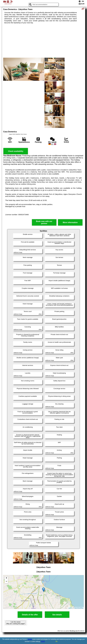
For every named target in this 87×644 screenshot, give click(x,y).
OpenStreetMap (79, 608)
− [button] (6, 582)
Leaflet (70, 608)
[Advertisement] (43, 41)
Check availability (16, 151)
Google (30, 639)
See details (57, 615)
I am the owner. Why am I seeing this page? (16, 623)
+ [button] (6, 578)
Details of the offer (30, 615)
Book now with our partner (44, 222)
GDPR (43, 642)
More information (70, 222)
